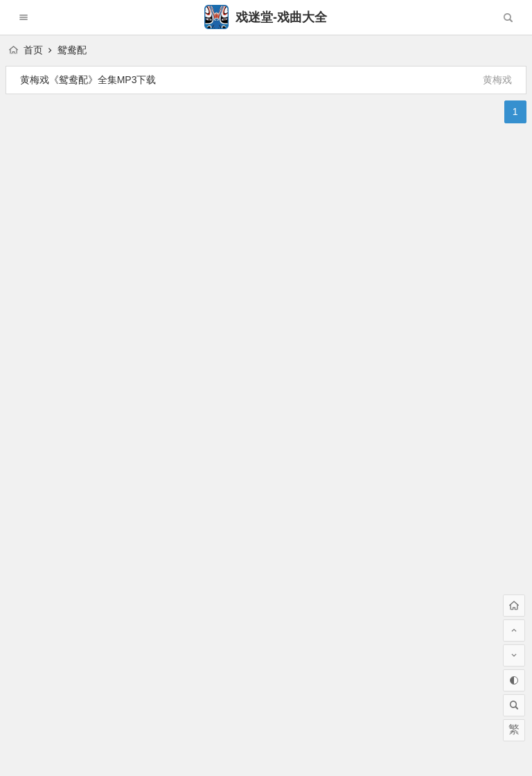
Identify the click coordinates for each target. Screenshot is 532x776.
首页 (26, 50)
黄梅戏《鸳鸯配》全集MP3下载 (88, 80)
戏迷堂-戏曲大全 (266, 17)
